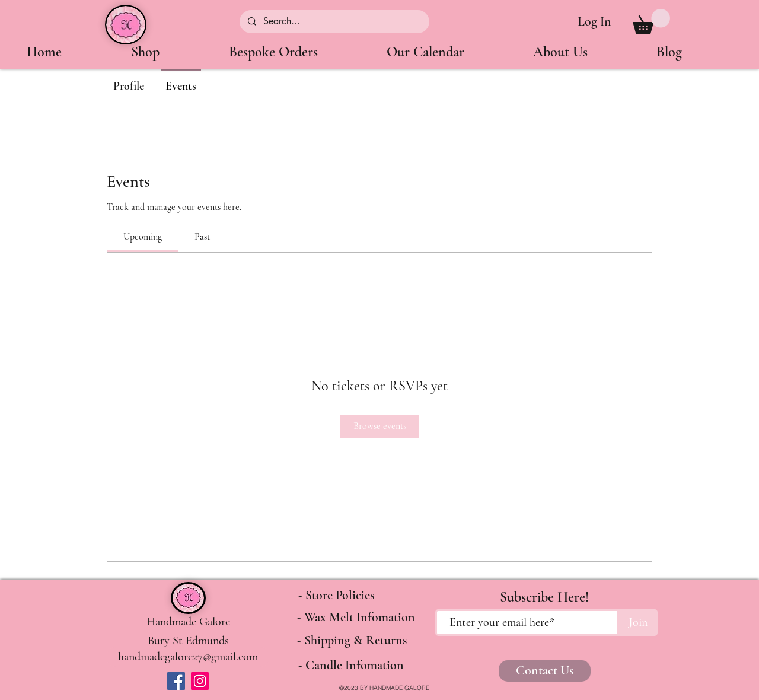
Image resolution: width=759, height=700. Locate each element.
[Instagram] (200, 681)
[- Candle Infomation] (351, 666)
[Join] (638, 623)
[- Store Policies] (336, 596)
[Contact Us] (545, 671)
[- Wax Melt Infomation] (356, 618)
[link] (143, 237)
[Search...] (334, 22)
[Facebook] (176, 681)
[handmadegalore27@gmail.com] (188, 657)
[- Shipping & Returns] (352, 641)
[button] (651, 21)
